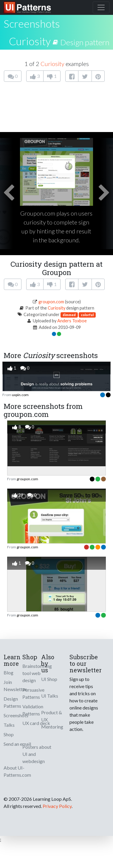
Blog (8, 672)
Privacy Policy (57, 806)
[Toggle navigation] (101, 7)
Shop (9, 734)
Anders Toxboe (72, 321)
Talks (9, 725)
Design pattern (85, 42)
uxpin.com (20, 395)
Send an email (17, 744)
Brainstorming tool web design (37, 673)
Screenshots (16, 715)
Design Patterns (12, 702)
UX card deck (36, 723)
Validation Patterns (33, 710)
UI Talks (50, 696)
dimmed (69, 315)
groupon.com (51, 302)
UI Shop (49, 679)
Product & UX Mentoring (52, 719)
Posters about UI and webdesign (37, 754)
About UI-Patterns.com (17, 771)
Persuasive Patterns (33, 693)
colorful (87, 315)
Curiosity (30, 41)
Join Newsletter (15, 686)
